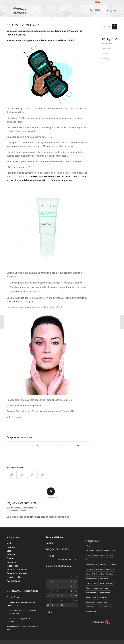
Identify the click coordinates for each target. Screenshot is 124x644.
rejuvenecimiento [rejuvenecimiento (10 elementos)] (105, 593)
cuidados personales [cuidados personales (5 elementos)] (102, 560)
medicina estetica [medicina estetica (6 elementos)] (92, 579)
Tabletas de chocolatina (16, 597)
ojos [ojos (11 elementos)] (96, 583)
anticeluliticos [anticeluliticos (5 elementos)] (107, 546)
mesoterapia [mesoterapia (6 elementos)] (104, 579)
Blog (9, 551)
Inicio (9, 543)
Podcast (11, 555)
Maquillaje (106, 59)
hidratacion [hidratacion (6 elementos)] (100, 569)
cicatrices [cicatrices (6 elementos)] (103, 555)
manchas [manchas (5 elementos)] (101, 574)
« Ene (49, 612)
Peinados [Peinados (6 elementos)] (109, 583)
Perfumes (106, 54)
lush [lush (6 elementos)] (94, 574)
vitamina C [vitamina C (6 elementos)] (107, 607)
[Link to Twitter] (115, 11)
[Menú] (96, 11)
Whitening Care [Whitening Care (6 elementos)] (91, 611)
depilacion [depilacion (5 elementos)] (103, 565)
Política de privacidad (18, 570)
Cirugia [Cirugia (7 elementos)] (111, 555)
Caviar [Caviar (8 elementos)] (88, 555)
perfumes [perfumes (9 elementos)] (95, 588)
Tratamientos (107, 44)
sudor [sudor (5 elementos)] (106, 602)
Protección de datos (17, 573)
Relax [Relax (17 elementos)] (88, 597)
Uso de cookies (14, 577)
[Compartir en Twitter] (38, 445)
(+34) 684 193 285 (59, 549)
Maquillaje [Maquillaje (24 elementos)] (110, 574)
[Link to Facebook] (107, 11)
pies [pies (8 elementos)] (106, 588)
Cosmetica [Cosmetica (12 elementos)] (90, 560)
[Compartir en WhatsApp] (58, 445)
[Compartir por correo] (78, 445)
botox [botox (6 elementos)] (113, 551)
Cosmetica (106, 49)
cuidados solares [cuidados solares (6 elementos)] (92, 565)
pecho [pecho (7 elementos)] (102, 583)
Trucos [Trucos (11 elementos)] (99, 607)
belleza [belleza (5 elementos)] (106, 551)
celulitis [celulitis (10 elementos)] (95, 555)
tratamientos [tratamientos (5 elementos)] (90, 607)
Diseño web (101, 622)
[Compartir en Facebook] (17, 445)
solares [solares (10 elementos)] (99, 602)
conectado (35, 517)
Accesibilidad (13, 581)
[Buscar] (90, 11)
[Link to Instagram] (111, 11)
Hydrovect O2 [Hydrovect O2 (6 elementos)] (110, 569)
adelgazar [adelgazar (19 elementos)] (89, 546)
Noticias (11, 547)
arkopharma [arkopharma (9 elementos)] (90, 551)
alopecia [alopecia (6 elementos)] (98, 546)
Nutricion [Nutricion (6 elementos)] (89, 583)
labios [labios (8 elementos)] (88, 574)
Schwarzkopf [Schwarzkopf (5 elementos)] (90, 602)
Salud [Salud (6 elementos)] (94, 597)
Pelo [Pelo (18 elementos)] (88, 588)
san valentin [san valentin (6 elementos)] (103, 597)
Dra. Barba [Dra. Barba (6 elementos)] (112, 565)
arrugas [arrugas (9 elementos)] (99, 551)
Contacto (11, 562)
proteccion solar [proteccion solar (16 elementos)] (91, 593)
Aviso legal (12, 566)
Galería (10, 558)
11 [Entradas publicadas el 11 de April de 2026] (71, 591)
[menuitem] (90, 11)
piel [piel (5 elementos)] (101, 588)
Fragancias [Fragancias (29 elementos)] (90, 569)
